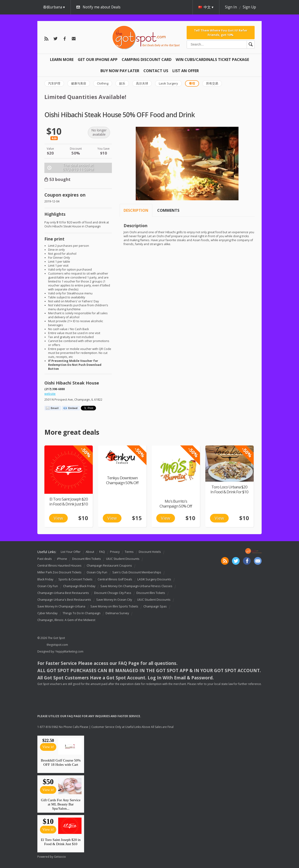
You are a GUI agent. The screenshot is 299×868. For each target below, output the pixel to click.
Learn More (62, 60)
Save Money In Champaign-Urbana (61, 606)
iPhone (62, 559)
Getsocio (60, 857)
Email (55, 408)
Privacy (115, 552)
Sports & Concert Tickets (75, 579)
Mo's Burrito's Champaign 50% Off (176, 504)
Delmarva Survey (117, 613)
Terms (129, 552)
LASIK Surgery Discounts (154, 579)
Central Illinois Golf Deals (115, 579)
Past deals (45, 559)
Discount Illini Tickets (87, 559)
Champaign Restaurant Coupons (109, 566)
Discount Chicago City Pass (113, 593)
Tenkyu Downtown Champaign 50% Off (122, 480)
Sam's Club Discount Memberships (137, 573)
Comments (168, 210)
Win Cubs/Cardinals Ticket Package (212, 60)
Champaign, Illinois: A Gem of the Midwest (66, 620)
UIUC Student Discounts (123, 559)
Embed (73, 408)
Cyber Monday (47, 613)
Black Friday (45, 579)
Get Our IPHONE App (98, 60)
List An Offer (186, 71)
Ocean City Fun (97, 573)
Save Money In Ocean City (114, 600)
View (58, 518)
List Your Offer (71, 552)
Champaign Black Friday (79, 586)
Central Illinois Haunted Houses (59, 566)
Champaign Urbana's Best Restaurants (64, 600)
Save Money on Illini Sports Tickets (114, 606)
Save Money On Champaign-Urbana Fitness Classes (136, 586)
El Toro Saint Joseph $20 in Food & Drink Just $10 (69, 501)
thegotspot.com (57, 645)
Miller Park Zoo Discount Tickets (59, 573)
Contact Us (156, 71)
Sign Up (249, 7)
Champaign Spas (155, 606)
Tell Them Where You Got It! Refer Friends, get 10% (221, 32)
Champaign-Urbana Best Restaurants (63, 593)
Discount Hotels (150, 552)
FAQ (102, 552)
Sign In (231, 7)
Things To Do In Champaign (82, 613)
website (50, 394)
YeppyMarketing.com (69, 651)
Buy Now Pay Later (120, 71)
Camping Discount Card (147, 60)
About (90, 552)
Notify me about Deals (102, 7)
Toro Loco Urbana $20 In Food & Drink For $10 (229, 489)
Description (136, 210)
